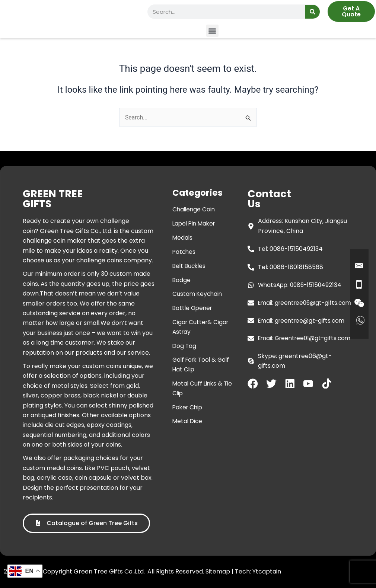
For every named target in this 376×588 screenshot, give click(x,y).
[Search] (313, 12)
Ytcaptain (267, 571)
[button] (212, 31)
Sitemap (218, 571)
